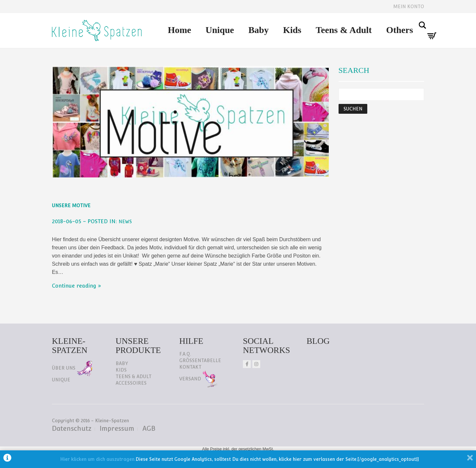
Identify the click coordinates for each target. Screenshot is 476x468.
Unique (220, 30)
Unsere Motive (71, 206)
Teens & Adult (344, 30)
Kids (292, 30)
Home (180, 30)
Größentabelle (200, 360)
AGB (149, 428)
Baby (259, 30)
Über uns (72, 368)
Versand (199, 379)
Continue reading (74, 286)
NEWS (125, 222)
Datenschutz (72, 428)
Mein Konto (409, 7)
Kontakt (190, 367)
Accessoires (131, 383)
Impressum (117, 428)
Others (400, 30)
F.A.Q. (185, 354)
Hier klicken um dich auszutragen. (98, 459)
